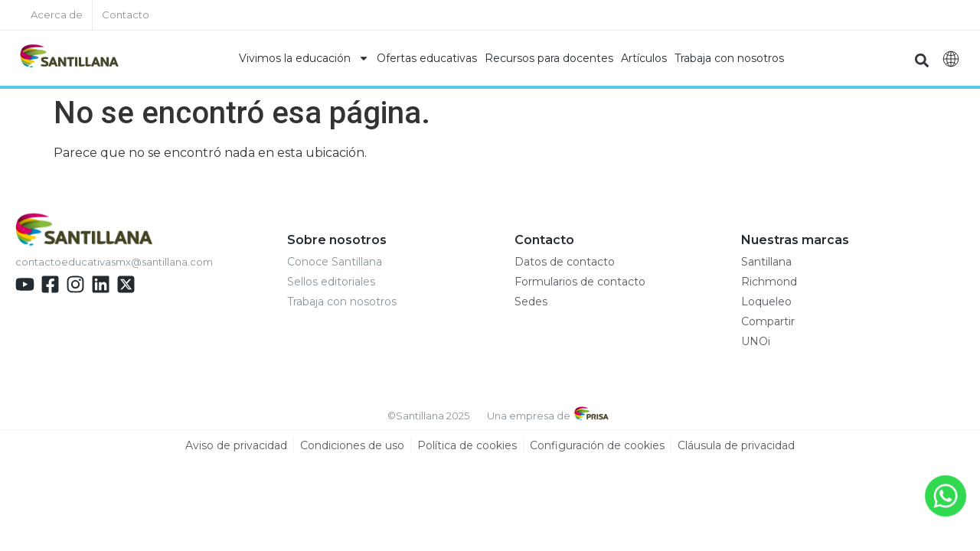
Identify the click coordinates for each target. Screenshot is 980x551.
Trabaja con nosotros (729, 58)
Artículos (644, 58)
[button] (921, 60)
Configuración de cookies (597, 445)
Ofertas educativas (427, 58)
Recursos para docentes (549, 58)
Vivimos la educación (304, 58)
